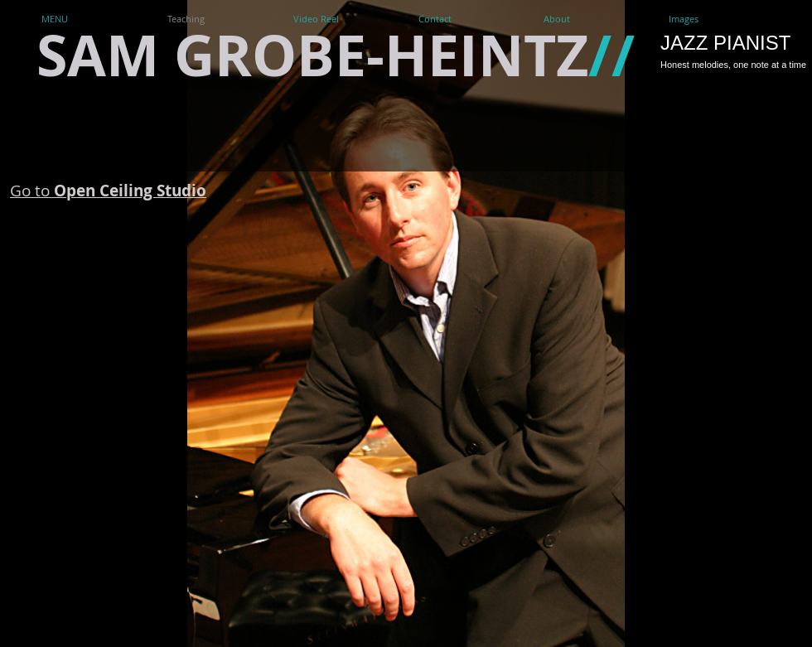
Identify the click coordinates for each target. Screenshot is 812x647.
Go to (108, 191)
